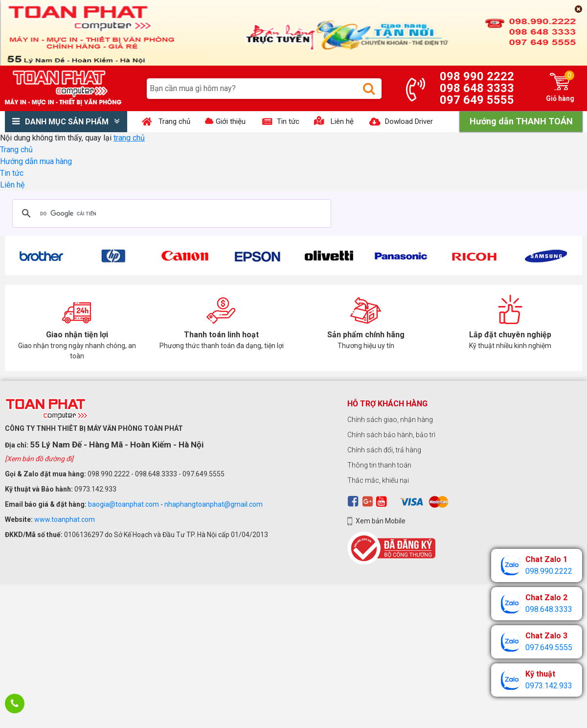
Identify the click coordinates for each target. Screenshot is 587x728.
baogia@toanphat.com (124, 504)
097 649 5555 (477, 100)
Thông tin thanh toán (379, 465)
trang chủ (129, 138)
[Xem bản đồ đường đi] (39, 459)
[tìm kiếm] (170, 213)
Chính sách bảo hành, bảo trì (391, 435)
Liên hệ (12, 185)
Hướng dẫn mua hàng (36, 161)
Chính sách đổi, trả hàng (384, 450)
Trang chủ (16, 150)
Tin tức (12, 173)
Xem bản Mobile (381, 521)
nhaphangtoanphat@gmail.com (214, 504)
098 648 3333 (477, 88)
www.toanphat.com (65, 519)
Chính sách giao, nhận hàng (390, 420)
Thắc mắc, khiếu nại (378, 480)
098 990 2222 (477, 76)
